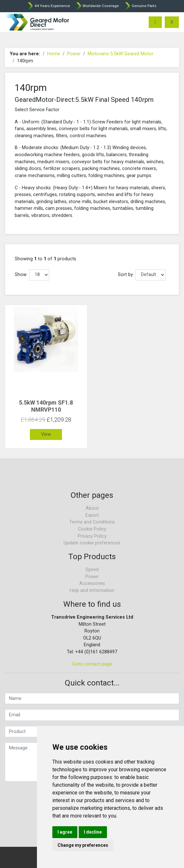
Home (54, 54)
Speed (92, 570)
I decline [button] (93, 832)
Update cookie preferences (92, 543)
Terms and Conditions (92, 522)
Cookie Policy (92, 529)
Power (74, 54)
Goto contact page (92, 664)
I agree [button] (65, 832)
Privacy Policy (92, 536)
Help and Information (92, 591)
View (46, 434)
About (92, 508)
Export (92, 515)
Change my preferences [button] (83, 845)
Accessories (92, 583)
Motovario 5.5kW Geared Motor (121, 54)
